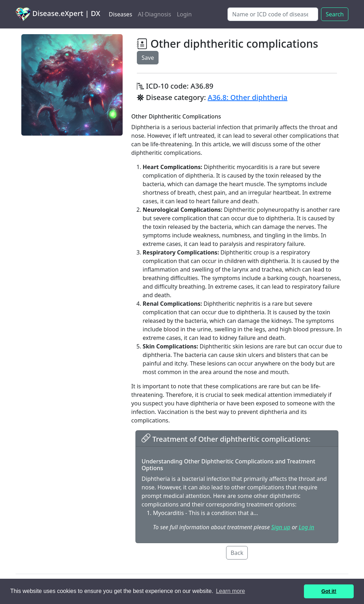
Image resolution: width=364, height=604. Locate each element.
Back (237, 553)
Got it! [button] (329, 591)
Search (335, 14)
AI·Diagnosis (155, 14)
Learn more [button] (230, 591)
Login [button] (184, 14)
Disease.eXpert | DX (58, 14)
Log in (306, 527)
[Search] (273, 14)
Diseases (121, 14)
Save (148, 58)
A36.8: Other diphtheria (247, 97)
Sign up (281, 527)
